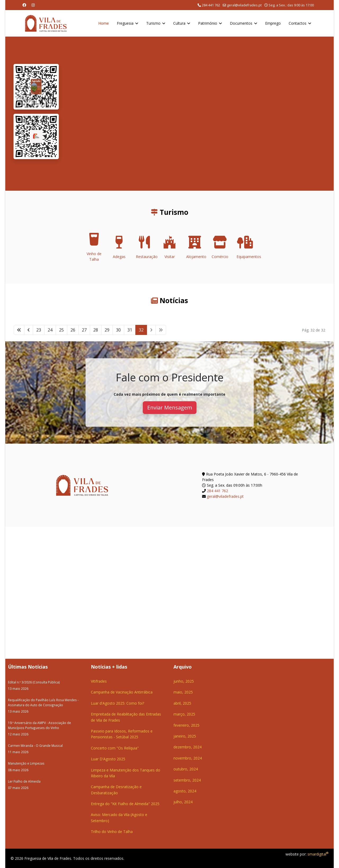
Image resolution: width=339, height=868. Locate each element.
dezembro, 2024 (188, 747)
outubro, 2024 (186, 769)
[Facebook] (24, 5)
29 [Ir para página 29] (107, 330)
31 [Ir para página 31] (130, 330)
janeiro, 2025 (185, 736)
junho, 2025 (184, 681)
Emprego (273, 23)
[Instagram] (33, 5)
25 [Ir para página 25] (61, 330)
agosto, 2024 (185, 791)
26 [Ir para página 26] (73, 330)
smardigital (318, 854)
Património (208, 23)
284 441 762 (211, 5)
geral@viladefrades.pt (244, 5)
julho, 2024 (183, 802)
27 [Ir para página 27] (84, 330)
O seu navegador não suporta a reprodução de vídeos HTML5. (196, 114)
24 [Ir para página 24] (50, 330)
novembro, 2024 (188, 758)
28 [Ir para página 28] (96, 330)
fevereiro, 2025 (186, 725)
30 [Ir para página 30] (118, 330)
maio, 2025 (183, 692)
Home (104, 23)
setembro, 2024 (187, 780)
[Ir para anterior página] (29, 330)
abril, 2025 (182, 703)
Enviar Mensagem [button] (170, 407)
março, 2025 (184, 714)
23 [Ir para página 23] (39, 330)
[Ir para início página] (19, 330)
